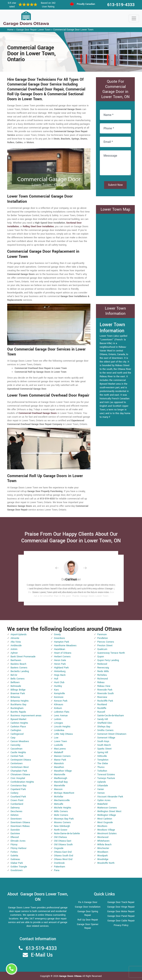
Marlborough (61, 778)
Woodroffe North (106, 863)
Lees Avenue (61, 716)
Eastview (15, 833)
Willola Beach (104, 845)
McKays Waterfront (64, 793)
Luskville (59, 745)
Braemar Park (18, 693)
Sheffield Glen (105, 723)
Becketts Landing (20, 671)
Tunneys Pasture (106, 778)
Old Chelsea (60, 837)
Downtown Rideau (20, 826)
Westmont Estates (107, 833)
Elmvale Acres (18, 841)
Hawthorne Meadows (65, 646)
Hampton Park (61, 642)
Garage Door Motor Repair (121, 911)
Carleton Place (18, 727)
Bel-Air (14, 675)
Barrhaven (16, 660)
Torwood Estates (106, 775)
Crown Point (17, 800)
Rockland (102, 705)
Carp (13, 738)
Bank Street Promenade (23, 657)
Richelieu (102, 675)
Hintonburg (60, 671)
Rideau (101, 682)
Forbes (14, 852)
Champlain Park (19, 771)
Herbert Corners (62, 657)
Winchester (103, 848)
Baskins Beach (18, 664)
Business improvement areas (26, 716)
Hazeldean (60, 649)
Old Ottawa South (63, 845)
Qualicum (102, 649)
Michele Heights (63, 808)
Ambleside (16, 646)
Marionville (60, 775)
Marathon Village (63, 771)
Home (10, 30)
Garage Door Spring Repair (88, 913)
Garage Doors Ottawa (71, 976)
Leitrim (58, 719)
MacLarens (60, 749)
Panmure (102, 634)
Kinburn (58, 708)
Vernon (101, 793)
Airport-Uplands (19, 634)
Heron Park (60, 664)
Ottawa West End (63, 859)
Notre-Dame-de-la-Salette (67, 833)
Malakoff (59, 752)
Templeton (103, 760)
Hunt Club (59, 682)
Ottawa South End (64, 856)
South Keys (103, 741)
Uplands (102, 782)
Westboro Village (106, 830)
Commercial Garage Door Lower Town (73, 30)
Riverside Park (105, 690)
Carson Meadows (20, 741)
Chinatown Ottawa (20, 775)
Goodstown (17, 870)
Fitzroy (14, 845)
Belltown (15, 682)
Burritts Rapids (18, 712)
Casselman (16, 749)
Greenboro (59, 638)
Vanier (101, 789)
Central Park (17, 756)
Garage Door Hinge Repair (121, 907)
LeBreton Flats (62, 712)
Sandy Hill (103, 719)
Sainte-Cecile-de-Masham (111, 716)
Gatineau (15, 859)
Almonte (15, 638)
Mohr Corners (61, 815)
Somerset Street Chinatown (112, 734)
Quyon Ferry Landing (108, 660)
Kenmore (59, 697)
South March (104, 745)
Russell (101, 712)
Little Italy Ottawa (63, 734)
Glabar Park (17, 863)
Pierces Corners (106, 642)
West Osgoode (105, 822)
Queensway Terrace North (111, 653)
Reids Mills (103, 671)
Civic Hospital (18, 778)
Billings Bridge (18, 690)
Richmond (103, 679)
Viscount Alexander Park (110, 797)
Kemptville (59, 693)
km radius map (115, 254)
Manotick (59, 763)
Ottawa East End (63, 852)
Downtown (16, 819)
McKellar (59, 797)
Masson (58, 789)
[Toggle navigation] (134, 18)
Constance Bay (18, 786)
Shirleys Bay (104, 727)
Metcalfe (59, 804)
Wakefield (102, 804)
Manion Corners (62, 756)
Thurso (101, 767)
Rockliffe (102, 708)
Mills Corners (61, 811)
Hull (56, 679)
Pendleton (103, 638)
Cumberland (17, 804)
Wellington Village (107, 815)
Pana (57, 870)
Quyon (101, 657)
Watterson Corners (107, 808)
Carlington (16, 730)
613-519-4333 (121, 5)
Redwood (102, 664)
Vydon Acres (104, 800)
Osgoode (59, 848)
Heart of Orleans (63, 653)
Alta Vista (16, 642)
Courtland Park (18, 797)
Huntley (58, 686)
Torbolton (102, 771)
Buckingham (17, 708)
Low (56, 738)
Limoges (59, 723)
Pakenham (60, 867)
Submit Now (115, 185)
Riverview (102, 697)
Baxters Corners (19, 668)
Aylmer (14, 653)
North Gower (61, 830)
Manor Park (60, 760)
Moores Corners (62, 822)
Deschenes (16, 811)
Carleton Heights (19, 723)
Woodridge (103, 859)
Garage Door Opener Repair (88, 926)
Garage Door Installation (88, 907)
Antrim (14, 649)
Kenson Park (61, 701)
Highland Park (61, 668)
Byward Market (18, 719)
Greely (57, 634)
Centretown (17, 763)
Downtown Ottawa (20, 822)
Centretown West (20, 767)
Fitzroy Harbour (18, 848)
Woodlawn (103, 852)
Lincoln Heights (62, 727)
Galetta (14, 856)
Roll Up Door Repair (88, 920)
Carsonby (15, 745)
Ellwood (15, 837)
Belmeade (16, 686)
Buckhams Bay (18, 705)
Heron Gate (60, 660)
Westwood (103, 837)
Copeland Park (18, 789)
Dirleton (15, 815)
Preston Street (105, 646)
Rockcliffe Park (105, 701)
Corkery (14, 793)
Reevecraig (103, 668)
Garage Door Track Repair (121, 902)
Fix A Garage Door (88, 902)
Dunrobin (15, 830)
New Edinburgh (62, 826)
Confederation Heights (22, 782)
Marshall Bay (61, 782)
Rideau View (104, 686)
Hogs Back (60, 675)
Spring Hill (103, 752)
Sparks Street (104, 749)
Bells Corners (18, 679)
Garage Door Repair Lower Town (33, 30)
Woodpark (102, 856)
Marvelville (60, 786)
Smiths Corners (105, 730)
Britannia (15, 697)
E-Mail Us (42, 955)
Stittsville (102, 756)
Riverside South (105, 693)
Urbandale (103, 786)
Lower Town (60, 741)
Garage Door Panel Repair (121, 916)
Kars (56, 690)
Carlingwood (17, 734)
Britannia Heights (20, 701)
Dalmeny (15, 808)
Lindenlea (59, 730)
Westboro (102, 826)
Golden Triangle (19, 867)
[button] (60, 568)
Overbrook (59, 863)
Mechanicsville (62, 800)
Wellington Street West (109, 811)
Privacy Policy (121, 925)
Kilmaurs (59, 705)
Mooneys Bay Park (64, 819)
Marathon (59, 767)
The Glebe (103, 763)
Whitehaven (103, 841)
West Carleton (105, 819)
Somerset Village (106, 738)
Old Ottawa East (63, 841)
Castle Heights (18, 752)
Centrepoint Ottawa (21, 760)
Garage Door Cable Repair (121, 921)
